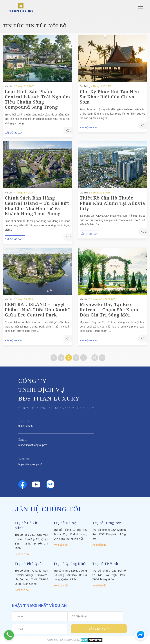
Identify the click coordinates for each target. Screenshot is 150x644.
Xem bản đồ (22, 554)
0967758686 (26, 426)
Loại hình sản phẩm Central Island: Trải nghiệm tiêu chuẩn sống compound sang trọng (37, 99)
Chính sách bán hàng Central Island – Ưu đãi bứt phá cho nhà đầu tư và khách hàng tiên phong (37, 206)
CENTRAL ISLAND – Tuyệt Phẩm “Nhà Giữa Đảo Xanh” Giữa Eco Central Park (37, 309)
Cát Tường (85, 86)
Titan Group (64, 640)
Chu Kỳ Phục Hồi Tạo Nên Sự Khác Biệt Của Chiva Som (110, 97)
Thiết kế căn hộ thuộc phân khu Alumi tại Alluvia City (113, 203)
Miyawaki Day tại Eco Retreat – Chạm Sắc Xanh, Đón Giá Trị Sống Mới (110, 309)
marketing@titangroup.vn (33, 445)
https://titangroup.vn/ (30, 464)
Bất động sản (14, 133)
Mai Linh (9, 86)
